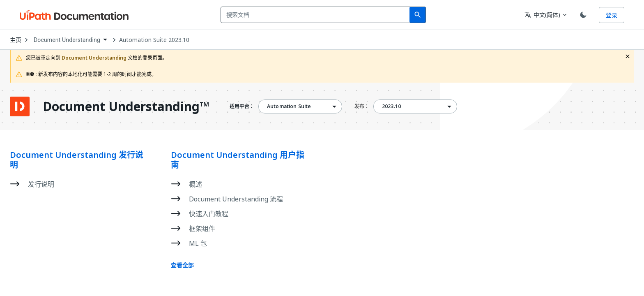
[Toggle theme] (583, 15)
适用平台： (242, 106)
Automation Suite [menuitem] (289, 106)
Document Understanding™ (126, 106)
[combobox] (317, 15)
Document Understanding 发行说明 (77, 160)
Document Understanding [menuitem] (67, 40)
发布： (362, 106)
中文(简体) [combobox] (542, 15)
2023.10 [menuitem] (391, 106)
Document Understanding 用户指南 (238, 160)
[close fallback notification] (628, 56)
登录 (612, 15)
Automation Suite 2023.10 (154, 40)
